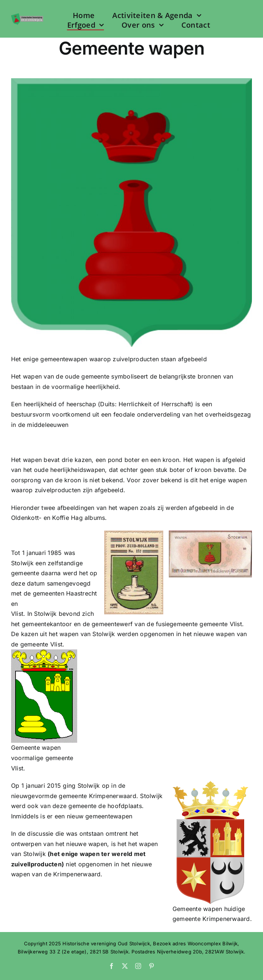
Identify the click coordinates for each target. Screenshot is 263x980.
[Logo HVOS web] (27, 16)
